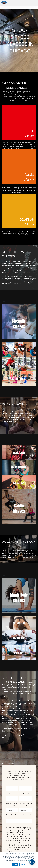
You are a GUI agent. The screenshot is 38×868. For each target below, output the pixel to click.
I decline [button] (23, 864)
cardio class (30, 414)
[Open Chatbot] (32, 862)
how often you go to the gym (15, 261)
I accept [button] (15, 864)
